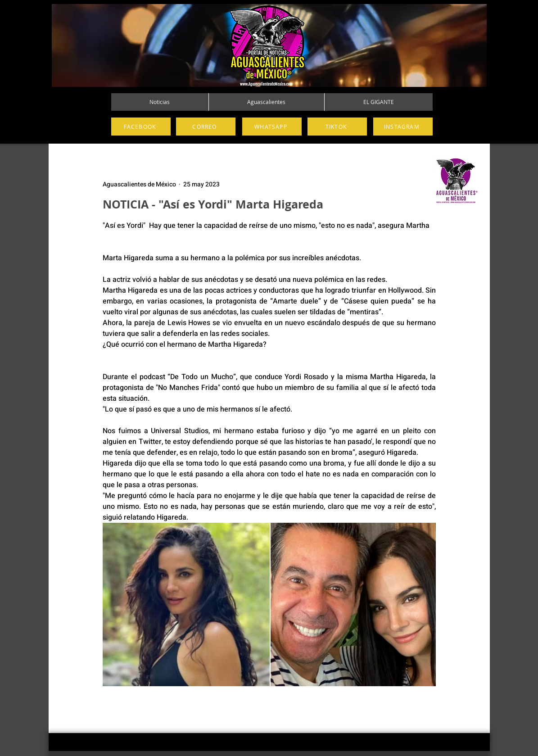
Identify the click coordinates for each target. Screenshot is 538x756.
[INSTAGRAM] (403, 127)
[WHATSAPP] (272, 127)
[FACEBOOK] (141, 127)
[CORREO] (206, 127)
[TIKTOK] (337, 127)
